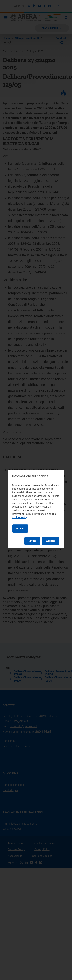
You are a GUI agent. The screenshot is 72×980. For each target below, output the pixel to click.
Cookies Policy (20, 517)
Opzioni (20, 529)
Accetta (51, 541)
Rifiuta (32, 541)
